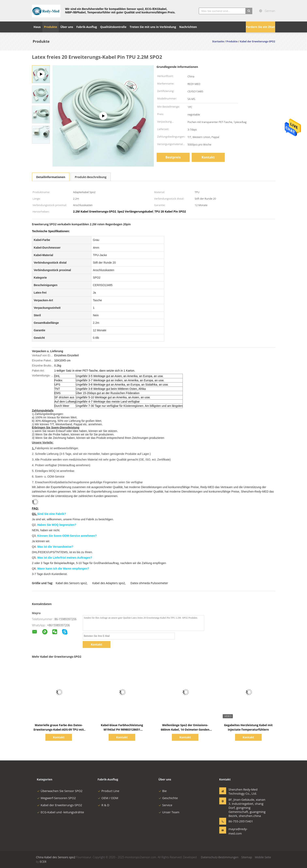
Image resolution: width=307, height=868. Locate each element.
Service (165, 805)
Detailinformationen (51, 177)
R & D (104, 805)
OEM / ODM (108, 798)
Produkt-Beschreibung (91, 177)
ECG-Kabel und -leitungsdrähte (60, 812)
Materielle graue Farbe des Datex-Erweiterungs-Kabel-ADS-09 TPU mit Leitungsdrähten (59, 730)
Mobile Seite (263, 857)
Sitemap (247, 857)
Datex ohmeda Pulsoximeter (149, 583)
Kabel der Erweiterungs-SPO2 (60, 805)
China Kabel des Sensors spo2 (56, 857)
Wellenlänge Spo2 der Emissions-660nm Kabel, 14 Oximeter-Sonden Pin (185, 730)
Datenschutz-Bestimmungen (220, 857)
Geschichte (168, 798)
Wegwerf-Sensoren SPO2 (56, 798)
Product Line (109, 791)
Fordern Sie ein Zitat (260, 27)
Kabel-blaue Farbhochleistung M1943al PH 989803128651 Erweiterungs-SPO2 (122, 730)
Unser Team (169, 812)
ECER (43, 862)
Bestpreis (173, 157)
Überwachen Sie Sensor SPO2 (60, 791)
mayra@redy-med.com (238, 831)
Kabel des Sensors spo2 (71, 583)
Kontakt (208, 157)
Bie (163, 791)
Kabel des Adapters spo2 (109, 583)
